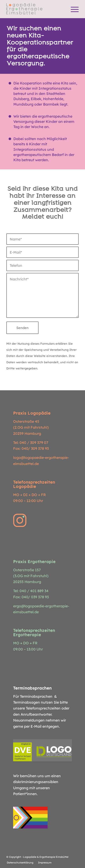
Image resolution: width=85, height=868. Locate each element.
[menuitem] (72, 9)
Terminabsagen (27, 702)
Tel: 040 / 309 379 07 (31, 443)
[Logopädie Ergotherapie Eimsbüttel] (35, 9)
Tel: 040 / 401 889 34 (31, 591)
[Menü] (72, 9)
